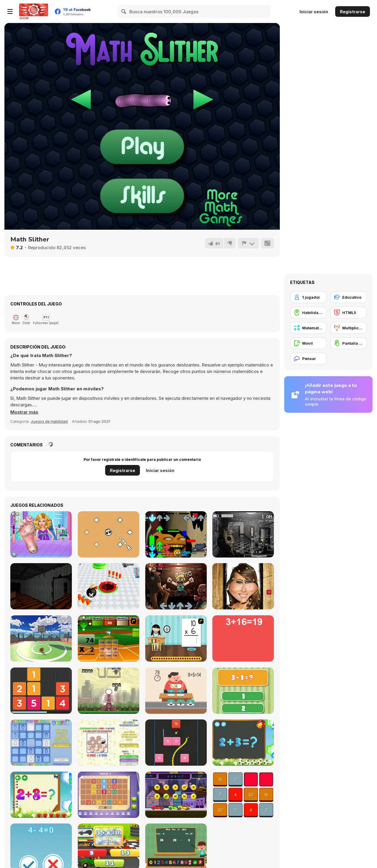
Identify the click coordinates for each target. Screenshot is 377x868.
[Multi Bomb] (109, 691)
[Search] (124, 11)
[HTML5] (348, 313)
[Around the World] (176, 638)
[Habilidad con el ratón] (308, 313)
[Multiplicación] (348, 328)
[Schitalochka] (41, 795)
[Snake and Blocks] (176, 743)
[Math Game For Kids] (243, 743)
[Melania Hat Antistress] (243, 586)
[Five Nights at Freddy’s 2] (243, 534)
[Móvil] (308, 343)
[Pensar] (308, 359)
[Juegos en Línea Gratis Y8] (34, 11)
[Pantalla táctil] (348, 343)
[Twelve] (41, 691)
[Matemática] (308, 328)
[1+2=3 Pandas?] (243, 691)
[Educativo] (348, 297)
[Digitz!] (41, 743)
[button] (24, 412)
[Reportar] (248, 243)
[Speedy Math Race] (176, 795)
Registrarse (353, 12)
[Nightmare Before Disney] (41, 586)
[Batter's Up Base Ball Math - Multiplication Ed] (109, 638)
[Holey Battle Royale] (109, 586)
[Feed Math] (176, 691)
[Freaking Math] (243, 638)
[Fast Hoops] (41, 638)
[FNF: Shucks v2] (176, 586)
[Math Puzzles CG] (109, 795)
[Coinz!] (109, 743)
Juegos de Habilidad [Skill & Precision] (49, 421)
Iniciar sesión (314, 12)
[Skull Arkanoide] (109, 534)
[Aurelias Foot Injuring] (41, 534)
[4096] (243, 795)
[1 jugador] (308, 297)
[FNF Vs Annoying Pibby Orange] (176, 534)
